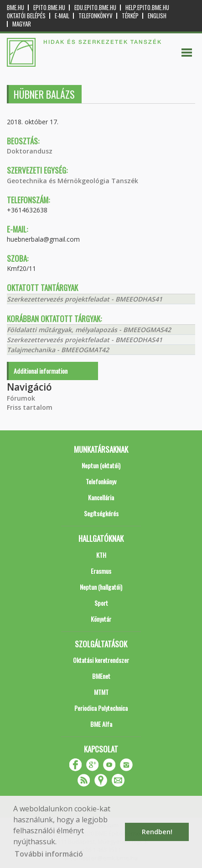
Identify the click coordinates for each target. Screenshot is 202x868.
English (157, 16)
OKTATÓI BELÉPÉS (26, 16)
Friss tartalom (30, 407)
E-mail (62, 16)
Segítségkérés (101, 513)
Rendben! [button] (157, 832)
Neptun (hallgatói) (101, 587)
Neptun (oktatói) (101, 465)
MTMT (101, 692)
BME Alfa (101, 724)
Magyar (22, 24)
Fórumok (21, 398)
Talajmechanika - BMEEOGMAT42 (58, 350)
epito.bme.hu (49, 8)
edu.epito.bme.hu (95, 8)
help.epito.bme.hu (147, 8)
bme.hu (16, 8)
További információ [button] (49, 854)
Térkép (130, 16)
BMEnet (101, 676)
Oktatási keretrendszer (101, 660)
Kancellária (101, 497)
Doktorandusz (30, 151)
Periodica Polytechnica (101, 708)
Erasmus (101, 571)
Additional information (41, 371)
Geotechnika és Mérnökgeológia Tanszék (73, 181)
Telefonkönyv (96, 16)
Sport (101, 603)
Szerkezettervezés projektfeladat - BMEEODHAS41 (85, 299)
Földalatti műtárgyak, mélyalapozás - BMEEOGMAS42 (89, 330)
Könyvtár (101, 619)
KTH (101, 555)
